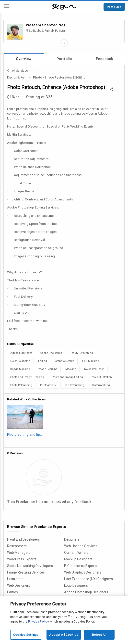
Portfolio (64, 59)
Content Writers (76, 553)
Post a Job (114, 7)
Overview (24, 59)
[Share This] (111, 89)
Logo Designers (76, 585)
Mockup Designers (78, 559)
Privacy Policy (38, 621)
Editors (12, 592)
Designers (72, 539)
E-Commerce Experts (81, 566)
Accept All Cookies (64, 635)
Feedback (105, 59)
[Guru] (64, 7)
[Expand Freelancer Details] (64, 43)
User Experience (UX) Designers (88, 579)
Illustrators (15, 579)
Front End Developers (23, 539)
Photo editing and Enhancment (25, 435)
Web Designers (19, 585)
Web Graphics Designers (83, 572)
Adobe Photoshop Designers (86, 592)
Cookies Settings (26, 635)
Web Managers (19, 553)
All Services (17, 71)
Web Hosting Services (81, 546)
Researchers (17, 546)
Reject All (99, 635)
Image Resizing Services (26, 572)
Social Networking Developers (30, 566)
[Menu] (7, 7)
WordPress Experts (22, 559)
